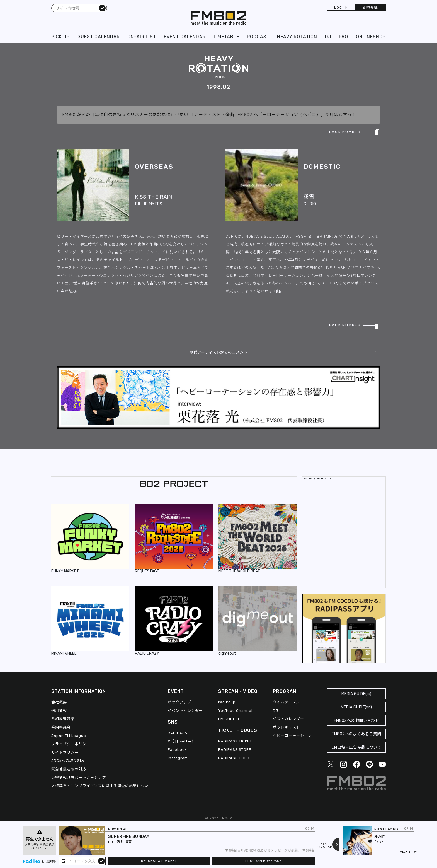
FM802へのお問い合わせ (357, 721)
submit (101, 861)
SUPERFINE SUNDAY (129, 836)
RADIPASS (178, 733)
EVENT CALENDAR (185, 37)
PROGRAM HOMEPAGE (263, 861)
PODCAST (258, 37)
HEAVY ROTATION (297, 37)
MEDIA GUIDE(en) (356, 707)
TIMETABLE (226, 37)
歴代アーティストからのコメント (219, 352)
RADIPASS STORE (235, 750)
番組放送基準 (63, 719)
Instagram (178, 758)
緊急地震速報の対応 (69, 769)
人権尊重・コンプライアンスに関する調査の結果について (102, 786)
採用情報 (59, 711)
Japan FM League (69, 736)
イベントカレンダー (185, 711)
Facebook (177, 750)
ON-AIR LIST (142, 37)
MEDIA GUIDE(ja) (356, 694)
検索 (102, 8)
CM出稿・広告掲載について (357, 747)
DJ (328, 37)
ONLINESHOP (371, 37)
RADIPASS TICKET (235, 741)
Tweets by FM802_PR (317, 479)
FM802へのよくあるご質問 (356, 734)
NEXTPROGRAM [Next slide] (324, 845)
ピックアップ (179, 702)
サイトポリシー (65, 752)
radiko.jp (227, 702)
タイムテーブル (286, 702)
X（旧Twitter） (182, 741)
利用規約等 (49, 862)
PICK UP (60, 37)
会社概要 (59, 702)
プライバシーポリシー (71, 744)
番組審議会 (61, 727)
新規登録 (370, 8)
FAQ (343, 37)
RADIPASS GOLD (234, 758)
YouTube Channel (235, 711)
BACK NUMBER (345, 132)
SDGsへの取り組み (68, 761)
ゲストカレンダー (288, 719)
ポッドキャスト (287, 727)
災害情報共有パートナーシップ (79, 777)
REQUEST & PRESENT (159, 861)
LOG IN (341, 8)
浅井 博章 (124, 842)
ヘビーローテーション (292, 736)
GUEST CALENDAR (99, 37)
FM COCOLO (230, 719)
